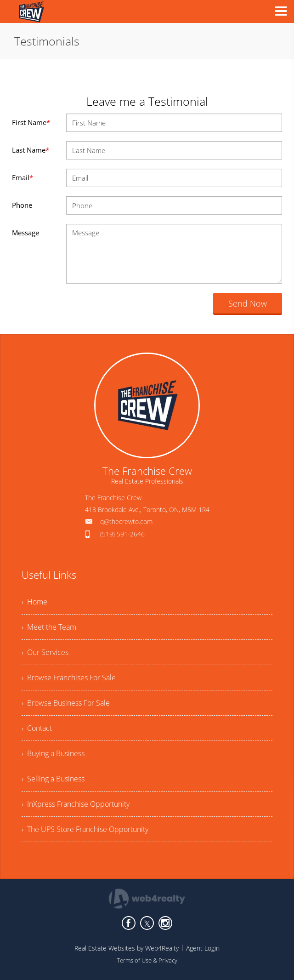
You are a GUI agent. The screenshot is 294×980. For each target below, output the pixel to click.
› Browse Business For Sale (66, 703)
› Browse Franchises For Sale (69, 678)
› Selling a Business (53, 779)
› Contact (37, 728)
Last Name (31, 150)
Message (25, 233)
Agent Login (203, 948)
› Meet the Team (49, 627)
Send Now (248, 303)
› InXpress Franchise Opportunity (76, 804)
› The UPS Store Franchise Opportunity (85, 829)
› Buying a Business (53, 753)
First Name (31, 122)
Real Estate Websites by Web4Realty (127, 948)
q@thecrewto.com (126, 521)
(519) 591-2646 (122, 534)
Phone (22, 205)
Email (23, 177)
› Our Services (45, 652)
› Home (34, 602)
